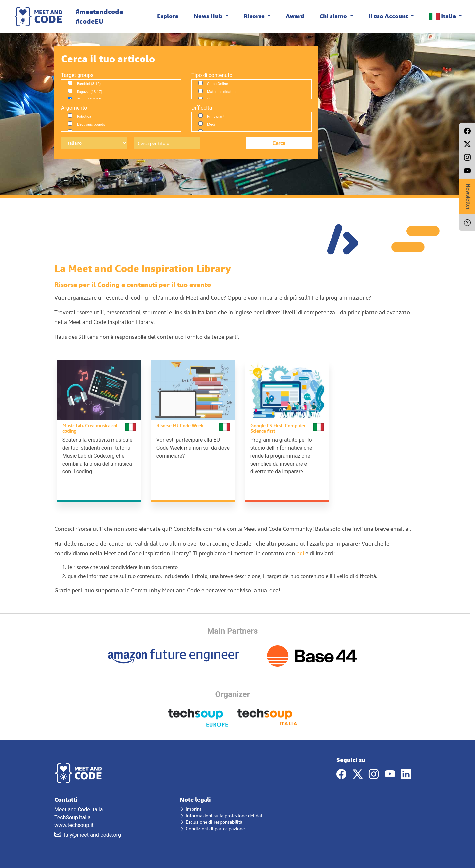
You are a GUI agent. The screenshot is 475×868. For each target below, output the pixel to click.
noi (300, 552)
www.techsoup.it (74, 824)
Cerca (279, 143)
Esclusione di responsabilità (211, 821)
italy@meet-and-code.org (92, 834)
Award (295, 16)
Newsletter (468, 197)
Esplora (168, 16)
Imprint (190, 808)
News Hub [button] (209, 16)
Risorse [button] (255, 16)
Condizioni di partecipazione (212, 828)
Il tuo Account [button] (389, 16)
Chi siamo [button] (334, 16)
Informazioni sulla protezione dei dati (222, 814)
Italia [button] (443, 16)
